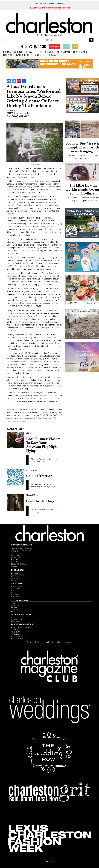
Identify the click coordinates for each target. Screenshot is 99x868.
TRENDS (14, 604)
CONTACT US (15, 557)
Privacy (47, 861)
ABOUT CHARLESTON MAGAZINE (21, 548)
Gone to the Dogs (40, 501)
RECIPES (14, 581)
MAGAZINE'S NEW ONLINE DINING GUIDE (50, 8)
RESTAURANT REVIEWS (18, 575)
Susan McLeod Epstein (24, 113)
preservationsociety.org (16, 421)
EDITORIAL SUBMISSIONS (19, 565)
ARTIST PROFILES (17, 589)
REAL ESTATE (8, 55)
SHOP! (66, 47)
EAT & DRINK (18, 52)
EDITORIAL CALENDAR (18, 563)
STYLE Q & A (15, 606)
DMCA (52, 861)
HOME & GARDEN (80, 52)
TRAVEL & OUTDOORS (24, 55)
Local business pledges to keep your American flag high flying (43, 445)
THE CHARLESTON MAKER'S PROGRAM (49, 3)
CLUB (75, 47)
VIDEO (13, 617)
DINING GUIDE (16, 573)
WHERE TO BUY (16, 561)
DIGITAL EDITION (17, 556)
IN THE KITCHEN (16, 579)
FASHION (14, 607)
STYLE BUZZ (15, 609)
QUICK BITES (15, 577)
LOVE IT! (14, 611)
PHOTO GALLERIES (17, 619)
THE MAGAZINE (54, 55)
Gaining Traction (39, 476)
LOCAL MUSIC (16, 621)
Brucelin (26, 116)
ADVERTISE (15, 559)
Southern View (32, 470)
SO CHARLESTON (46, 52)
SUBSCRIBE (54, 47)
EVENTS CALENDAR (17, 587)
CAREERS (14, 567)
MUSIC (13, 591)
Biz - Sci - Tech (32, 433)
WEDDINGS (40, 55)
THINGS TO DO (32, 52)
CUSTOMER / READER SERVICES (21, 550)
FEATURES (7, 52)
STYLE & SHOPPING (63, 52)
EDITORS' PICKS (16, 594)
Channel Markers (33, 495)
